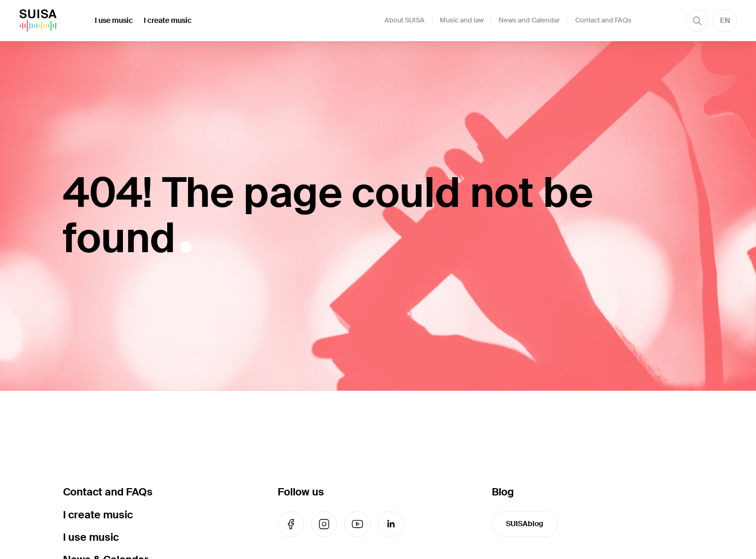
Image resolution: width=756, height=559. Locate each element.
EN (725, 20)
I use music (114, 20)
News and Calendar (529, 20)
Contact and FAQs (603, 20)
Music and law (462, 20)
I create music (168, 20)
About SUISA (405, 20)
